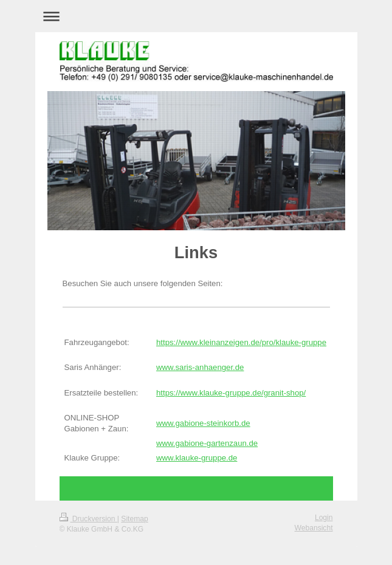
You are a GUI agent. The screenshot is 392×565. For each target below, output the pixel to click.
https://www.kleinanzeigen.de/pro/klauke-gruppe (241, 342)
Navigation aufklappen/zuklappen (196, 16)
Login (324, 518)
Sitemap (134, 519)
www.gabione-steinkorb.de (203, 423)
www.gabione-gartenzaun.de (207, 443)
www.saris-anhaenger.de (200, 367)
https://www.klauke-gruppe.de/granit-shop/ (231, 393)
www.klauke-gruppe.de (197, 458)
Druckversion (88, 519)
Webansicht (314, 528)
